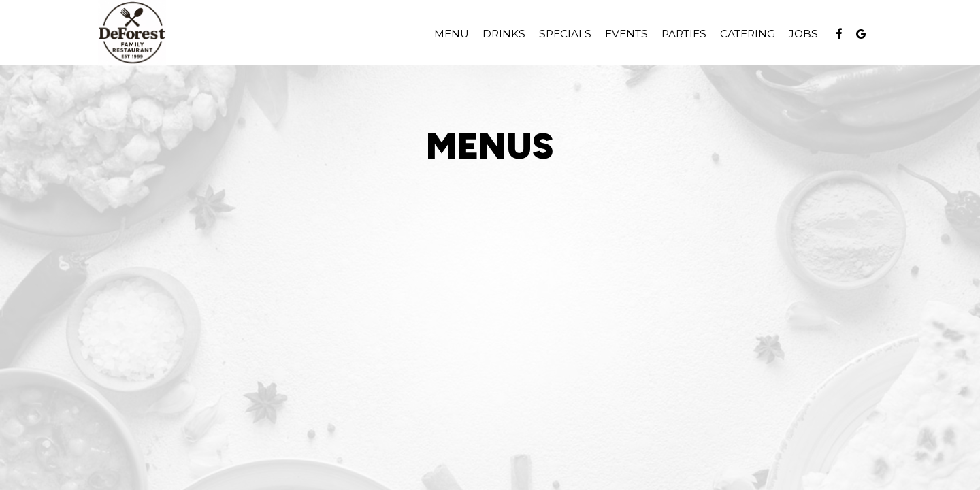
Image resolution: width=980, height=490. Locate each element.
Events (626, 34)
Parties (684, 34)
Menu (452, 34)
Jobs (803, 34)
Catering (748, 34)
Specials (565, 34)
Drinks (504, 34)
